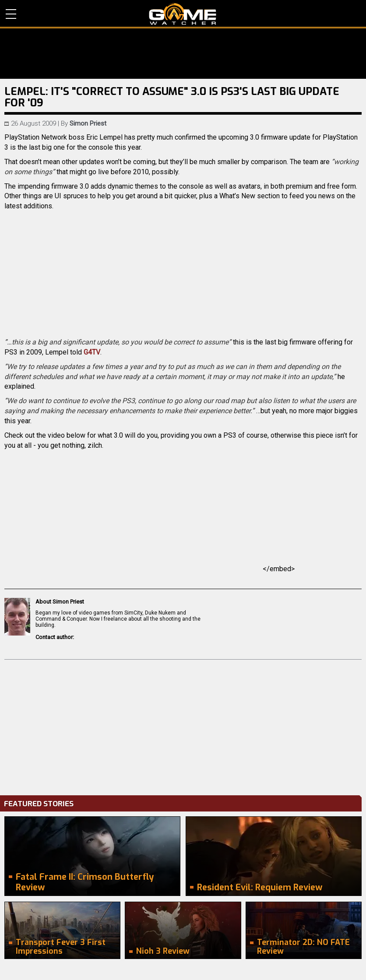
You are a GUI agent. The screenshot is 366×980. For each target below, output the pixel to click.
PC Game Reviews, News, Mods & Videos (183, 14)
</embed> (183, 569)
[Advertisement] (183, 725)
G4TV (92, 352)
